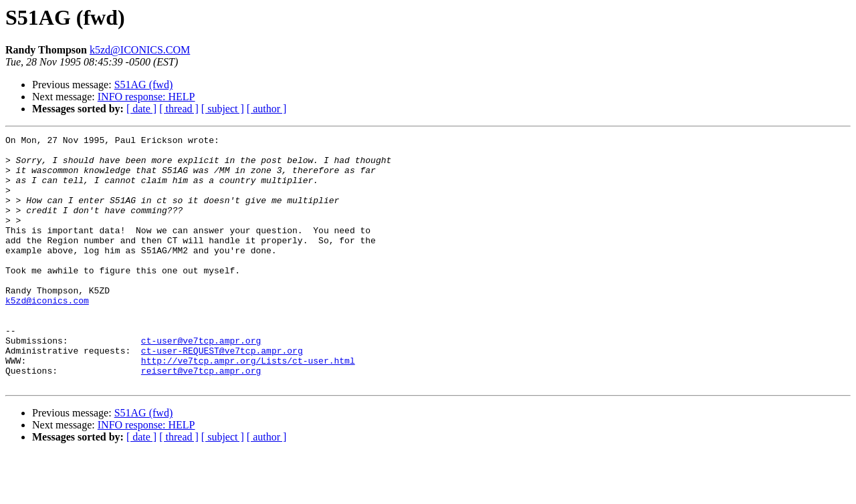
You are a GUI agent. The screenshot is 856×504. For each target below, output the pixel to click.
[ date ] (141, 109)
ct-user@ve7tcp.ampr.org (201, 382)
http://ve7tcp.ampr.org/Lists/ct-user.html (248, 406)
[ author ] (267, 109)
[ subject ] (223, 109)
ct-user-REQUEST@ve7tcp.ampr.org (222, 394)
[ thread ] (179, 109)
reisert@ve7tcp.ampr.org (201, 418)
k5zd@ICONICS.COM (140, 50)
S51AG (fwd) (144, 85)
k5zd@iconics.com (47, 334)
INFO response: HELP (146, 97)
